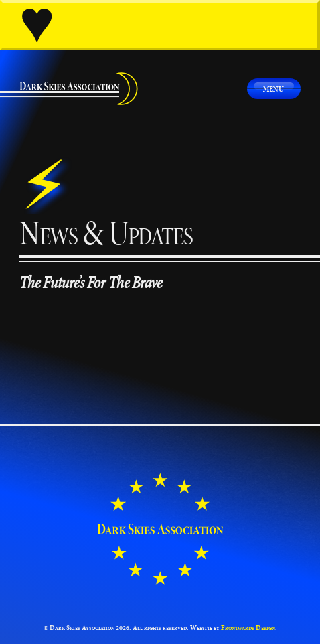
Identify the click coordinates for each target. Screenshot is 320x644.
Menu (273, 89)
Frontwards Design (248, 628)
